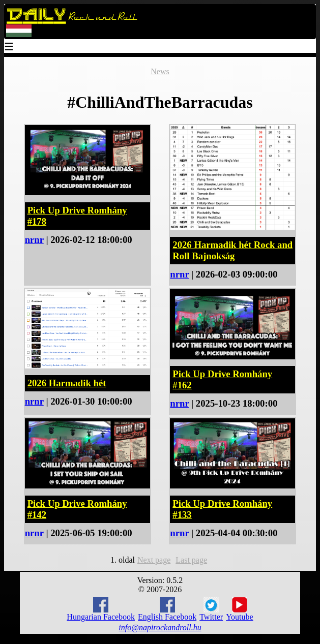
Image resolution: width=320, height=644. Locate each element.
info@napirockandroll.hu (160, 627)
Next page (154, 560)
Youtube (240, 609)
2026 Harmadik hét (67, 383)
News (160, 71)
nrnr (34, 240)
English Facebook (167, 609)
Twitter (211, 609)
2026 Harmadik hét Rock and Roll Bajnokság (232, 250)
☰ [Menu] (9, 48)
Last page (191, 560)
